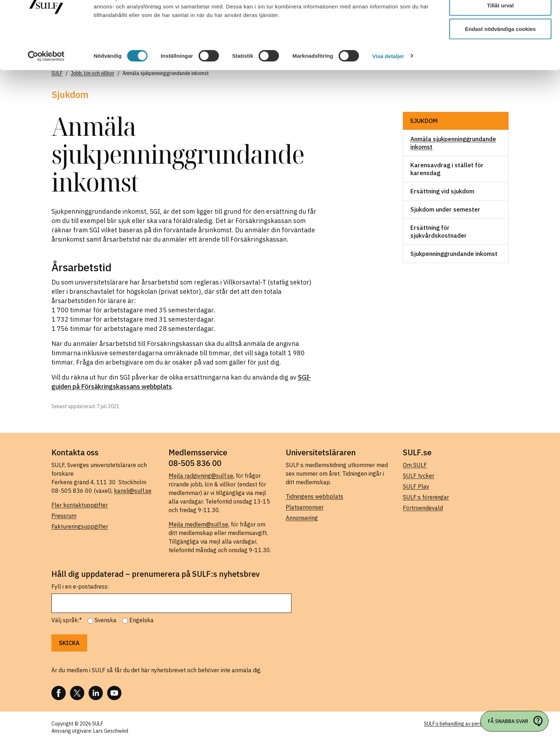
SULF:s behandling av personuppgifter (466, 724)
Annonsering (302, 518)
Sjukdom (424, 121)
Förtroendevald (423, 508)
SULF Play (416, 486)
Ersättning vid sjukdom (442, 191)
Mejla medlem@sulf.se (198, 524)
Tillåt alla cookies (500, 19)
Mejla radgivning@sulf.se (201, 476)
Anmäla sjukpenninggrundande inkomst (453, 143)
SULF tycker (419, 476)
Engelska (141, 620)
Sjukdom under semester (445, 209)
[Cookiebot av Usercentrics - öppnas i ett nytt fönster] (46, 93)
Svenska (106, 620)
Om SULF (415, 465)
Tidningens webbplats (314, 496)
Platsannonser (305, 507)
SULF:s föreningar (426, 497)
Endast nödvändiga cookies (500, 66)
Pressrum (64, 516)
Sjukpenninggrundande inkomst (454, 254)
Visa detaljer (388, 93)
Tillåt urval (501, 42)
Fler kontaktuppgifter (80, 505)
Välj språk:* (67, 620)
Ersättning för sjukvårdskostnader (439, 232)
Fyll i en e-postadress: (80, 586)
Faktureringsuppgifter (80, 526)
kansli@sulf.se (133, 491)
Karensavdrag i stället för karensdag (447, 169)
